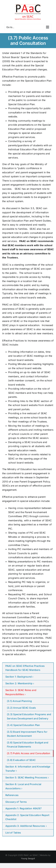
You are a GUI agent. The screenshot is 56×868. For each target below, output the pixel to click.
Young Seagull (28, 858)
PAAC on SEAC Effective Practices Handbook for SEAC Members (25, 668)
